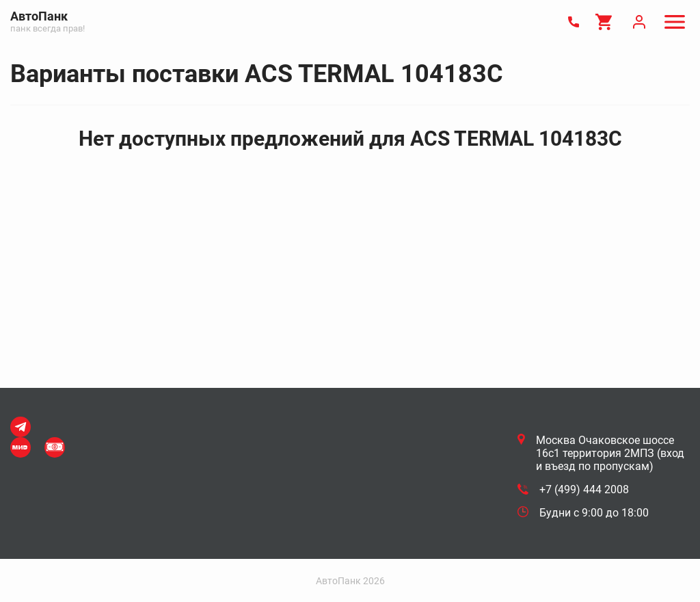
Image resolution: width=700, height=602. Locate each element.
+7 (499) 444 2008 (584, 490)
